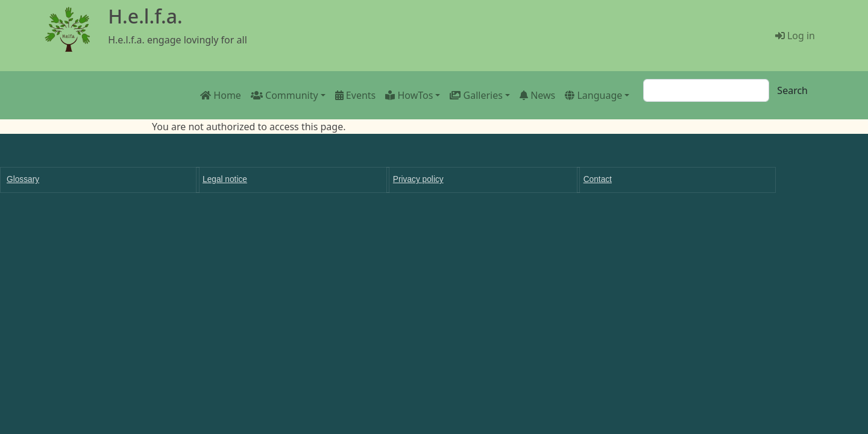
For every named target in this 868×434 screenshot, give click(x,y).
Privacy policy (418, 179)
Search (792, 90)
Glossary (23, 179)
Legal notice (225, 179)
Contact (598, 179)
